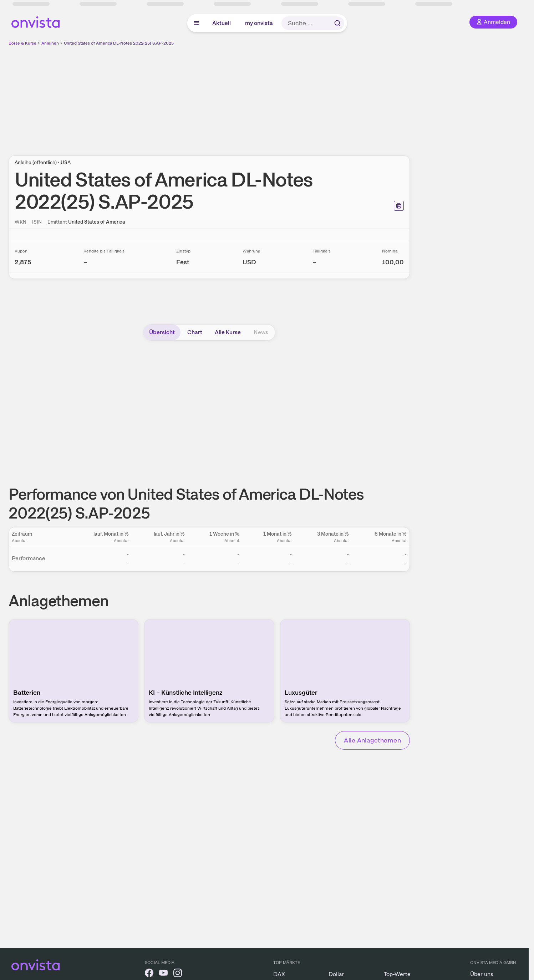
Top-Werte (397, 974)
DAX (279, 974)
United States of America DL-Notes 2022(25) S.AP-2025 (119, 43)
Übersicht (162, 332)
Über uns (482, 974)
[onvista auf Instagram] (178, 974)
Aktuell (222, 23)
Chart (195, 332)
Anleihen (50, 43)
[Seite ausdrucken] (399, 206)
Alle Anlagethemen (372, 740)
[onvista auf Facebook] (149, 974)
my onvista (259, 23)
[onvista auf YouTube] (163, 974)
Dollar (336, 974)
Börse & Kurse (22, 43)
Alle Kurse (228, 332)
